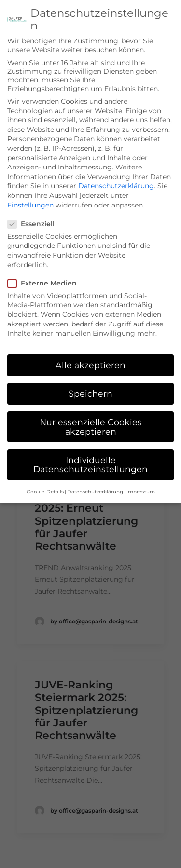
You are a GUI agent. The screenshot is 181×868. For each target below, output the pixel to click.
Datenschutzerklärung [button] (95, 482)
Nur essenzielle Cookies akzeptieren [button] (91, 417)
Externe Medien (45, 273)
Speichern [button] (90, 383)
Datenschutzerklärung (116, 176)
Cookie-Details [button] (45, 482)
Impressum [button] (141, 482)
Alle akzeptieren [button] (90, 355)
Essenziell (34, 214)
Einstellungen (30, 194)
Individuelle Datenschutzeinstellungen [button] (90, 455)
